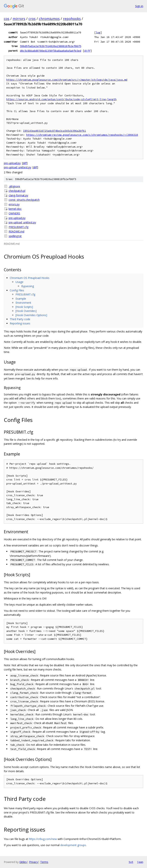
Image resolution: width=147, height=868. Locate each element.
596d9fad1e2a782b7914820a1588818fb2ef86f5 (51, 46)
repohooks (72, 19)
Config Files (17, 290)
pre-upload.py (12, 163)
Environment (23, 303)
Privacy (33, 862)
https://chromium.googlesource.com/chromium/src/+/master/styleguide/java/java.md (67, 80)
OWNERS (14, 213)
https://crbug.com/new (43, 839)
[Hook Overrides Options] (31, 315)
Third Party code (20, 319)
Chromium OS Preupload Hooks (30, 278)
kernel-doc (15, 209)
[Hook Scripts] (24, 307)
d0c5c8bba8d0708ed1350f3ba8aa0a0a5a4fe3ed (51, 51)
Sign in (139, 6)
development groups (73, 845)
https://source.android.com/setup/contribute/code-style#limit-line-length (61, 99)
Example (21, 299)
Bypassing (28, 286)
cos (7, 19)
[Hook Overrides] (26, 311)
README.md (16, 231)
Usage (19, 282)
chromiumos (49, 19)
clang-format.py (18, 195)
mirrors (19, 19)
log (98, 32)
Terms (44, 862)
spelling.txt (15, 236)
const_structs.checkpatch (24, 200)
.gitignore (14, 186)
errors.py (14, 204)
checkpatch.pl (17, 191)
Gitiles (23, 862)
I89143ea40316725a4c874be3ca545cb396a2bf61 (55, 131)
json (140, 862)
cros (32, 19)
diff (87, 51)
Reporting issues (20, 323)
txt (131, 862)
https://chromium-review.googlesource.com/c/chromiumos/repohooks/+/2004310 (82, 135)
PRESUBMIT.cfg (18, 227)
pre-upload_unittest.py (18, 167)
